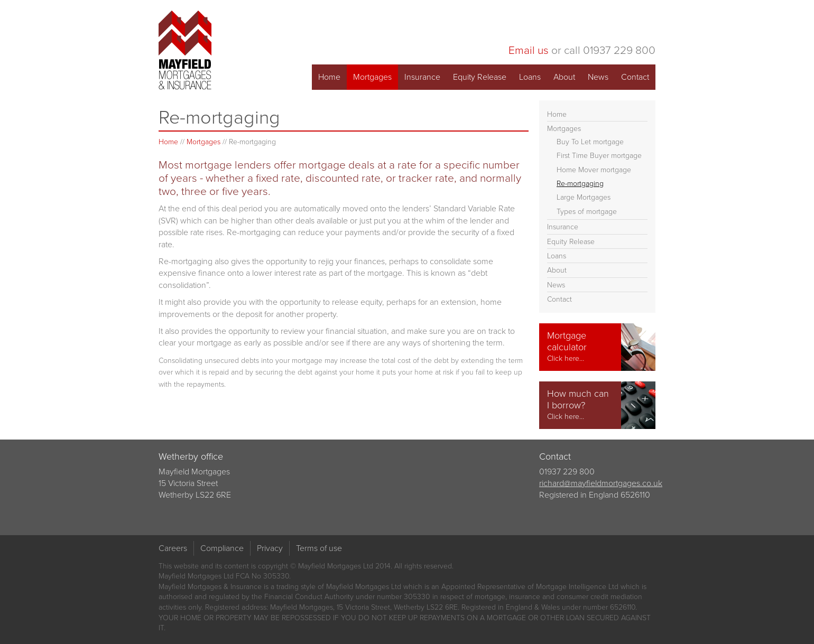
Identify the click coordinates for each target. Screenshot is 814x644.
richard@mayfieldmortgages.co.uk (601, 483)
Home (329, 77)
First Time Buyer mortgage (599, 156)
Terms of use (319, 548)
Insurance (422, 77)
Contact (635, 77)
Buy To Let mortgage (590, 142)
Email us (529, 50)
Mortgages (372, 77)
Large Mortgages (584, 197)
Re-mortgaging (580, 184)
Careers (173, 548)
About (564, 77)
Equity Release (480, 77)
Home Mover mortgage (594, 170)
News (598, 77)
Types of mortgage (587, 212)
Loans (530, 77)
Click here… (566, 358)
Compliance (222, 548)
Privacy (270, 548)
